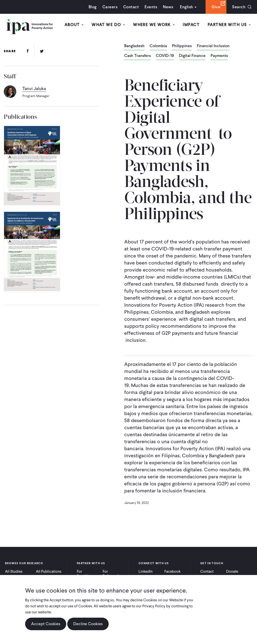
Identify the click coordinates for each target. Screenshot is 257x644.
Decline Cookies (88, 627)
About (74, 25)
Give (216, 7)
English (186, 7)
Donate (232, 571)
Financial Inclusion (213, 46)
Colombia (158, 46)
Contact (131, 7)
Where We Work (154, 25)
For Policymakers (114, 574)
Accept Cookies (46, 627)
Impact (191, 25)
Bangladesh (134, 46)
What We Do (108, 25)
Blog (93, 7)
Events (151, 7)
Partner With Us (229, 25)
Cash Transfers (138, 56)
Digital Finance (192, 56)
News (168, 7)
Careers (110, 7)
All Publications (49, 571)
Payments (219, 56)
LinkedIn (146, 571)
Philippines (182, 46)
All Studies (14, 571)
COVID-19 (165, 56)
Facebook (172, 571)
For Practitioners (87, 574)
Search (239, 7)
